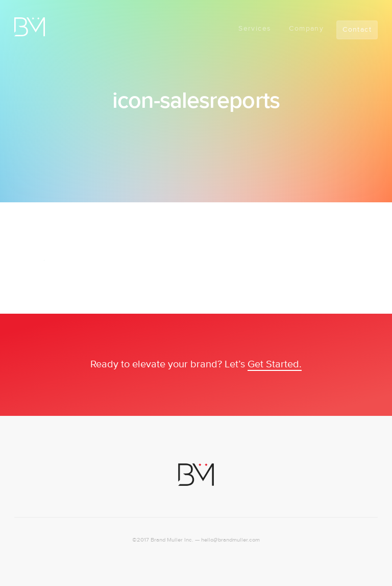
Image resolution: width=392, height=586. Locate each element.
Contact (357, 30)
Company (306, 29)
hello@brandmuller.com (230, 540)
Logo (30, 27)
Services (255, 29)
